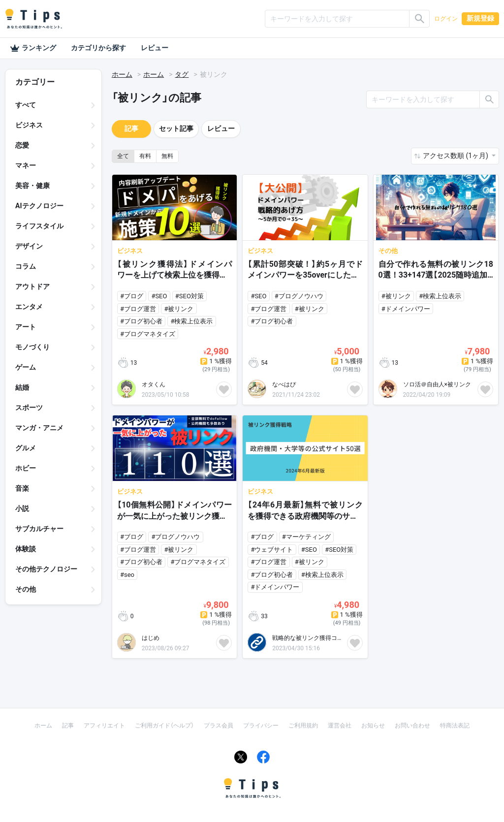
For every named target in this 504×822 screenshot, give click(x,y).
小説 (22, 508)
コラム (26, 266)
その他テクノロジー (46, 569)
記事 (131, 128)
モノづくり (32, 347)
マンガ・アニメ (39, 428)
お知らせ (373, 726)
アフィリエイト (104, 726)
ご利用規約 (303, 726)
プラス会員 (219, 726)
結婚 (22, 387)
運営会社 (340, 726)
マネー (26, 165)
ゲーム (26, 367)
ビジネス (29, 125)
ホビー (26, 468)
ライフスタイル (39, 226)
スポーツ (29, 408)
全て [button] (123, 156)
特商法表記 (455, 726)
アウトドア (32, 286)
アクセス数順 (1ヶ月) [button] (456, 156)
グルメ (26, 448)
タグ (182, 74)
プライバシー (261, 726)
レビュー (155, 48)
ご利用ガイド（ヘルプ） (164, 726)
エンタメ (29, 307)
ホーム (122, 74)
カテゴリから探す (98, 48)
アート (26, 327)
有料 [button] (145, 156)
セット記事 (176, 128)
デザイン (29, 246)
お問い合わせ (412, 726)
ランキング (33, 48)
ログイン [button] (446, 19)
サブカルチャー (39, 529)
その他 (26, 589)
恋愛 (22, 145)
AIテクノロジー (39, 206)
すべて (26, 105)
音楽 (22, 488)
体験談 (26, 549)
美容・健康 (32, 186)
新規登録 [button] (480, 18)
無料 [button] (167, 156)
